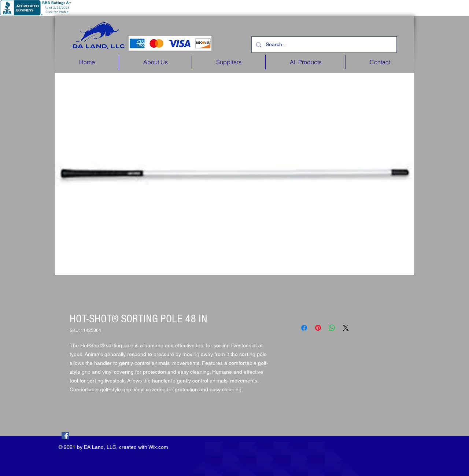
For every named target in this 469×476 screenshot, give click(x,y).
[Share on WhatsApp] (332, 328)
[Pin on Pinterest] (318, 328)
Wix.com (158, 447)
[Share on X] (346, 328)
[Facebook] (65, 436)
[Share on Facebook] (304, 328)
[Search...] (323, 45)
